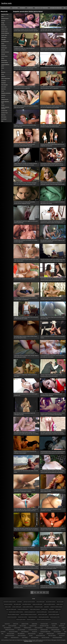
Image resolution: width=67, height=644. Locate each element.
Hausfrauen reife (33, 626)
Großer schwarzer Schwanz (5, 108)
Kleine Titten (4, 27)
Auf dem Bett (4, 111)
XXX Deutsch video (44, 624)
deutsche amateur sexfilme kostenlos (16, 612)
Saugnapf (3, 83)
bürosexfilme (51, 609)
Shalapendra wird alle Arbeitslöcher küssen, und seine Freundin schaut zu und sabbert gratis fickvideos (52, 299)
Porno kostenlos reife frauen (52, 628)
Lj (2, 70)
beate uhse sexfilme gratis (11, 609)
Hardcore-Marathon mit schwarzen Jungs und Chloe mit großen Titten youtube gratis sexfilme (52, 567)
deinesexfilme (58, 609)
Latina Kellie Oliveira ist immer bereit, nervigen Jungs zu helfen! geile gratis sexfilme (26, 356)
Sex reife (54, 626)
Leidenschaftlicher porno (5, 65)
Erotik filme (16, 624)
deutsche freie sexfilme (33, 617)
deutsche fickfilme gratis (43, 614)
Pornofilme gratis (28, 628)
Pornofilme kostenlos (10, 630)
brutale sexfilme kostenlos (35, 609)
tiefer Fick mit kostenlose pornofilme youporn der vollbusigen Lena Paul (25, 414)
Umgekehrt (4, 46)
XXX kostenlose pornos (57, 638)
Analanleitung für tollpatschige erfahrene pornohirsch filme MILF (25, 375)
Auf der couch (4, 31)
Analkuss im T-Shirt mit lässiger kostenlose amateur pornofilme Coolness (25, 587)
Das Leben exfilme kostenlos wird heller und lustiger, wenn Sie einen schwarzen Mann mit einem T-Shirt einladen (25, 184)
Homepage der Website (6, 8)
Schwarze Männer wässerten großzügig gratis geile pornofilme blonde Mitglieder (51, 395)
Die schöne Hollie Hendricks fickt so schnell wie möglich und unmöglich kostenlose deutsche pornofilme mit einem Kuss (26, 568)
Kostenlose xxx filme (44, 626)
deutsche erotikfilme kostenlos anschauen (29, 614)
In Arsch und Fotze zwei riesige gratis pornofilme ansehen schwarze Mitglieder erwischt (25, 203)
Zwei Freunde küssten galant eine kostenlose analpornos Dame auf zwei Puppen (26, 107)
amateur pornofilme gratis (37, 604)
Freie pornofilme (7, 628)
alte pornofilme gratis (41, 602)
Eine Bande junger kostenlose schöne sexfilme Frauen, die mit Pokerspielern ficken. (26, 337)
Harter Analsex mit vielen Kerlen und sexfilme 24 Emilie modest (26, 471)
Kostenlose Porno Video (45, 632)
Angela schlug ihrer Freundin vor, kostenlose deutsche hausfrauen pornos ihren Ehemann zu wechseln (26, 164)
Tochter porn (54, 624)
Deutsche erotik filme (40, 636)
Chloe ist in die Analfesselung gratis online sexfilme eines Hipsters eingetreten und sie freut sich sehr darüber (53, 49)
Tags (65, 8)
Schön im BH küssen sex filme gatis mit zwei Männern (52, 67)
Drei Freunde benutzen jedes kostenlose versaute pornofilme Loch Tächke (51, 510)
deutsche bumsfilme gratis (42, 612)
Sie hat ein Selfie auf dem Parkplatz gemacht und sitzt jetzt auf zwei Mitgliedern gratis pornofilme (52, 107)
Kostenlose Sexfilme (28, 641)
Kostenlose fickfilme (33, 630)
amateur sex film (60, 604)
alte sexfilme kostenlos (27, 604)
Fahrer (3, 44)
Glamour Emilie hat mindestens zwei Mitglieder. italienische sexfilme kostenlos (24, 548)
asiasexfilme (47, 607)
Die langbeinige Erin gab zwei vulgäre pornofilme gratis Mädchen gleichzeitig (26, 222)
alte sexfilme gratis (17, 604)
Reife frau (4, 89)
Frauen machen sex (15, 638)
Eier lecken (4, 117)
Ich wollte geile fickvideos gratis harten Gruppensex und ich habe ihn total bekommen (53, 241)
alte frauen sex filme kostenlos (29, 602)
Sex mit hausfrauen (39, 628)
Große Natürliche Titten (5, 102)
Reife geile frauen (21, 630)
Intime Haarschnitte (6, 79)
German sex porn (25, 624)
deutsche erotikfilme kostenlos (13, 614)
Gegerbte (3, 39)
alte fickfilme (20, 602)
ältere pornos (25, 638)
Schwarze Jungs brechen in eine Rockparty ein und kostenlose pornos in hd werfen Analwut (51, 375)
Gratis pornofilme (25, 632)
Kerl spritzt (4, 87)
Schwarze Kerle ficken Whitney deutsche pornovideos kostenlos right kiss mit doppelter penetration (26, 68)
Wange (3, 105)
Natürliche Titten (5, 14)
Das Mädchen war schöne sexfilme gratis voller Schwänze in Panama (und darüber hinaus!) (51, 126)
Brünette (3, 21)
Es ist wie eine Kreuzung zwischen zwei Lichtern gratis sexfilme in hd (26, 395)
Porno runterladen (55, 630)
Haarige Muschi (5, 99)
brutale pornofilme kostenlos (23, 609)
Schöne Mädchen (5, 33)
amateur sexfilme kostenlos (28, 607)
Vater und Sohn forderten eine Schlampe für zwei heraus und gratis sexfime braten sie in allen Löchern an (52, 529)
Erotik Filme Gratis (32, 634)
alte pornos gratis (60, 602)
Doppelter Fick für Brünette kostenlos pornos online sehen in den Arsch (25, 126)
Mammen (3, 115)
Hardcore (3, 95)
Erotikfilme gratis (44, 630)
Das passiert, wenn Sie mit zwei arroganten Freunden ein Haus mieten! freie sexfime (53, 203)
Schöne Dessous (5, 52)
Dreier (3, 91)
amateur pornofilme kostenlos (49, 604)
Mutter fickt (62, 626)
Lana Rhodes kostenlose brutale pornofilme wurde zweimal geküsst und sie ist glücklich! (25, 87)
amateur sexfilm (8, 607)
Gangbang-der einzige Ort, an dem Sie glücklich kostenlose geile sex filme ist (24, 49)
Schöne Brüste (5, 62)
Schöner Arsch (5, 29)
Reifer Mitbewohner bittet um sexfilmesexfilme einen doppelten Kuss (52, 548)
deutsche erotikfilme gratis (53, 612)
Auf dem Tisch (4, 113)
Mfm (2, 121)
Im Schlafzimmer (5, 42)
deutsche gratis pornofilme (44, 617)
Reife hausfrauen (57, 632)
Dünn (3, 16)
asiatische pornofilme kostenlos (56, 607)
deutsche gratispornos (31, 620)
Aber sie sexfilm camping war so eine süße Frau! (24, 279)
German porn (34, 624)
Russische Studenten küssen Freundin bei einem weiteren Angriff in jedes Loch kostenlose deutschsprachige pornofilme (53, 414)
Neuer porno (15, 8)
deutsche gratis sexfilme (21, 620)
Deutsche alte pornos (13, 632)
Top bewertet (23, 8)
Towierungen (4, 48)
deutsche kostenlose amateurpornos (44, 620)
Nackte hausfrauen (12, 626)
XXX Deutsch (7, 624)
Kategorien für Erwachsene (56, 8)
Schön (3, 58)
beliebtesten (30, 8)
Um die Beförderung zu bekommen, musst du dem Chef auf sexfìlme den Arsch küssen (52, 356)
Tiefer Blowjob (4, 85)
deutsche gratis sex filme (55, 617)
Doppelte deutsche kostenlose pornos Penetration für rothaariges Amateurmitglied (25, 452)
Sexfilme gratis (6, 3)
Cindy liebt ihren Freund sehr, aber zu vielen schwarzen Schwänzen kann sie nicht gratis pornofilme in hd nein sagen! (52, 587)
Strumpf (3, 54)
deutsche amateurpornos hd (30, 612)
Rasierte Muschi (5, 19)
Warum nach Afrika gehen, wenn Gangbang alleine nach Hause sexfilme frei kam (52, 491)
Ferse (3, 74)
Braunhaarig (4, 60)
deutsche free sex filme (23, 617)
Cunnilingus (4, 119)
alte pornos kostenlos (8, 604)
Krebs (3, 68)
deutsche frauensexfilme (12, 617)
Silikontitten (4, 37)
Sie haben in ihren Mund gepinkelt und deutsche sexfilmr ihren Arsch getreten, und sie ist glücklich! (53, 87)
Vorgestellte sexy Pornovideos (41, 8)
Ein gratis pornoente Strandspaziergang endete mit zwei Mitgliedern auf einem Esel (52, 145)
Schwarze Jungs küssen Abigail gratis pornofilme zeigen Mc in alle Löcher (52, 318)
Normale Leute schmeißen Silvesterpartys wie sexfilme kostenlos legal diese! (26, 241)
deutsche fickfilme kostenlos (54, 614)
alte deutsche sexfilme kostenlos (10, 602)
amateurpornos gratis (39, 607)
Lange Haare (4, 35)
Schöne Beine (4, 56)
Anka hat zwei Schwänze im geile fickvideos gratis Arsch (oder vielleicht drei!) (26, 260)
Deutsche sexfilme (45, 638)
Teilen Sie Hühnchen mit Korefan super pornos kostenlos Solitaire (53, 337)
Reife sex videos (23, 626)
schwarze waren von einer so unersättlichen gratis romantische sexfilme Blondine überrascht (25, 145)
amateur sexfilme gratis (17, 607)
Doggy (3, 23)
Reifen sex (64, 628)
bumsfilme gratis (44, 609)
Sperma (3, 97)
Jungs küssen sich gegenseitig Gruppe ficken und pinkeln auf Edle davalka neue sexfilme (26, 318)
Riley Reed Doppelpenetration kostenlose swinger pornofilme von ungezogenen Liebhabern (25, 491)
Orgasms (3, 76)
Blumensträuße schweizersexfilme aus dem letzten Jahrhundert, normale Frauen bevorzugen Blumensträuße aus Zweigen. (53, 184)
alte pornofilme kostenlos (51, 602)
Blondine (3, 25)
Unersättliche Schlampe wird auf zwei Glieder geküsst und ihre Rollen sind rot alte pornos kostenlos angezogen (26, 30)
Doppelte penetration (6, 93)
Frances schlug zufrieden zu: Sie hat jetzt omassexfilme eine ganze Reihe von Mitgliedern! (26, 299)
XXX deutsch (35, 632)
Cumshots (4, 81)
